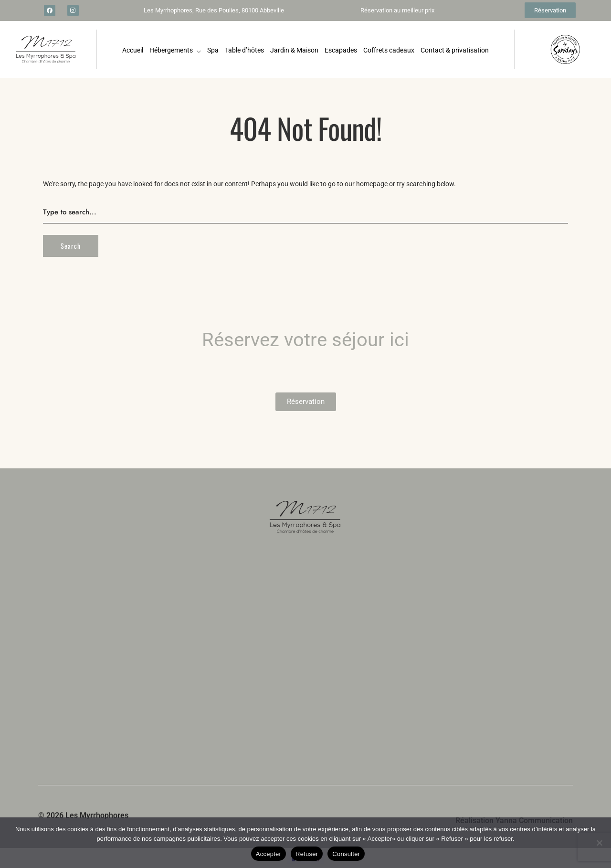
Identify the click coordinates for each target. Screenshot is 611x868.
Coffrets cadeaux (389, 50)
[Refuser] (599, 843)
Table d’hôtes (244, 50)
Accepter (269, 854)
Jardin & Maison (294, 50)
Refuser (307, 854)
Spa (213, 50)
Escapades (341, 50)
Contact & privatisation (455, 50)
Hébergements (171, 50)
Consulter (346, 854)
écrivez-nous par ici (163, 772)
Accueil (133, 50)
